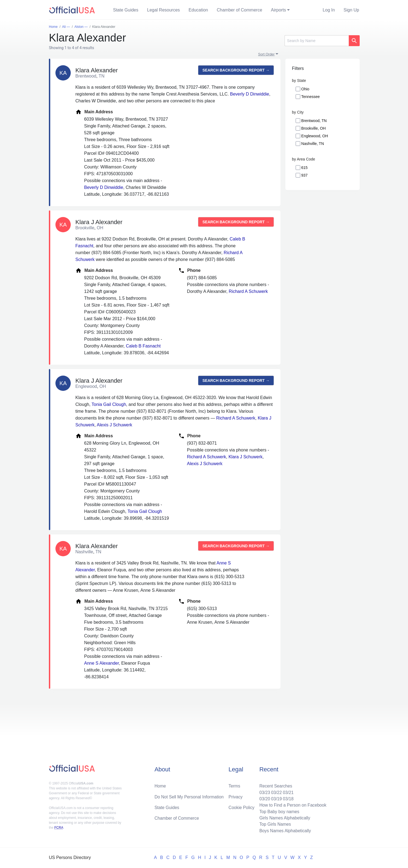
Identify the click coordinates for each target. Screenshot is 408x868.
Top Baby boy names (278, 811)
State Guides (126, 10)
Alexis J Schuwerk (114, 425)
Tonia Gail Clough (109, 404)
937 (304, 175)
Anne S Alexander (101, 663)
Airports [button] (278, 10)
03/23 (263, 791)
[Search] (317, 41)
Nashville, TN (313, 144)
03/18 (287, 798)
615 (304, 168)
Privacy (235, 796)
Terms (234, 785)
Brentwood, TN (314, 121)
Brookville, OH (313, 128)
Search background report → (236, 70)
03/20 (263, 798)
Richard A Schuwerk (248, 291)
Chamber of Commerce (240, 10)
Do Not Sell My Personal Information (190, 796)
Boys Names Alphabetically (284, 830)
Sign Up (351, 10)
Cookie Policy (242, 806)
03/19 (275, 798)
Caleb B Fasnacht (143, 346)
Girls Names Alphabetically (284, 817)
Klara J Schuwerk (246, 457)
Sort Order (266, 54)
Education (198, 10)
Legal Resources (164, 10)
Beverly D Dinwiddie (249, 94)
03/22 (275, 791)
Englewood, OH (315, 136)
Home (160, 785)
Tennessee (311, 97)
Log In (329, 10)
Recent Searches (275, 785)
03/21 (287, 791)
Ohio (305, 89)
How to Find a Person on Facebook (292, 804)
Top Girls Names (274, 824)
